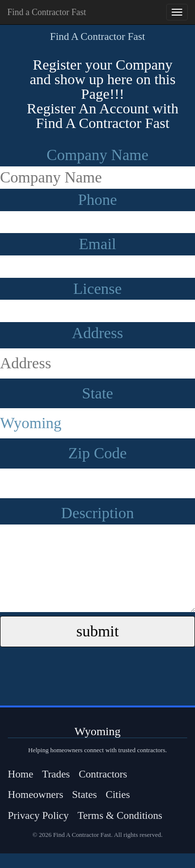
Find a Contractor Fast (47, 12)
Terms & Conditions (120, 815)
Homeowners (36, 795)
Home (20, 774)
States (85, 795)
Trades (56, 774)
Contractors (103, 774)
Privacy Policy (38, 815)
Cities (118, 795)
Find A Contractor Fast (98, 36)
